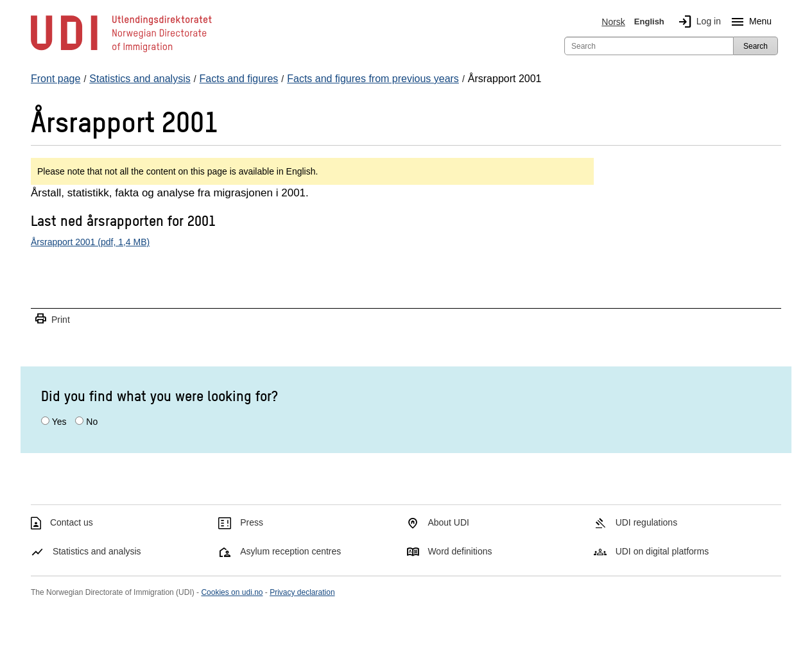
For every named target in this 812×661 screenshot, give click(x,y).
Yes (59, 422)
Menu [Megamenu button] (749, 22)
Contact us (72, 522)
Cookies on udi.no (232, 592)
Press (252, 522)
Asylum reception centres (290, 551)
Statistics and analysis (97, 551)
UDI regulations (647, 522)
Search (756, 46)
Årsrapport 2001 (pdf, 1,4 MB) (90, 242)
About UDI (448, 522)
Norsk (613, 22)
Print (52, 319)
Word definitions (460, 551)
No (92, 422)
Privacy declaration (302, 592)
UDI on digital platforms (662, 551)
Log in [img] (697, 22)
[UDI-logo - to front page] (121, 51)
